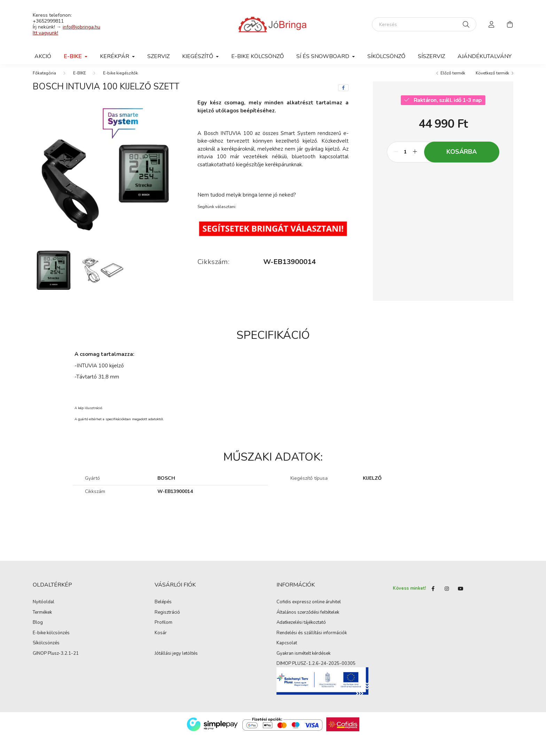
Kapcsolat (287, 648)
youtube (461, 593)
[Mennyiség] (405, 157)
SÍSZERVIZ (431, 56)
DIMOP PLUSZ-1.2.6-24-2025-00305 (316, 668)
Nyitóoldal (44, 607)
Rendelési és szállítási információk (312, 637)
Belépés (163, 607)
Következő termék (492, 78)
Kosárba (462, 156)
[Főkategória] (44, 78)
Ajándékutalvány (485, 56)
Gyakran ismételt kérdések (303, 658)
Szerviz (158, 56)
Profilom (163, 627)
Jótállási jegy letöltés (176, 658)
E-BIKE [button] (73, 56)
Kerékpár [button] (115, 56)
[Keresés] (424, 24)
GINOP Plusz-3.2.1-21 (56, 658)
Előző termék (453, 78)
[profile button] (492, 24)
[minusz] (396, 157)
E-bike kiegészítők (120, 78)
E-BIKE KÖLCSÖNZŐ (258, 56)
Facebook (433, 593)
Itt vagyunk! (45, 33)
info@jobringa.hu (81, 27)
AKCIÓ (43, 56)
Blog (38, 627)
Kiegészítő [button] (198, 56)
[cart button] (510, 24)
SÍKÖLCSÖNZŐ (386, 56)
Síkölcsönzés (46, 648)
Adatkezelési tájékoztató (301, 627)
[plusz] (415, 157)
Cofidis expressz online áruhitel (309, 607)
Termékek (42, 617)
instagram (447, 593)
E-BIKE (80, 78)
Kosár (161, 637)
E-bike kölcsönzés (51, 637)
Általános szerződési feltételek (308, 617)
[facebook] (343, 92)
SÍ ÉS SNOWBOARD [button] (323, 56)
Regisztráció (167, 617)
